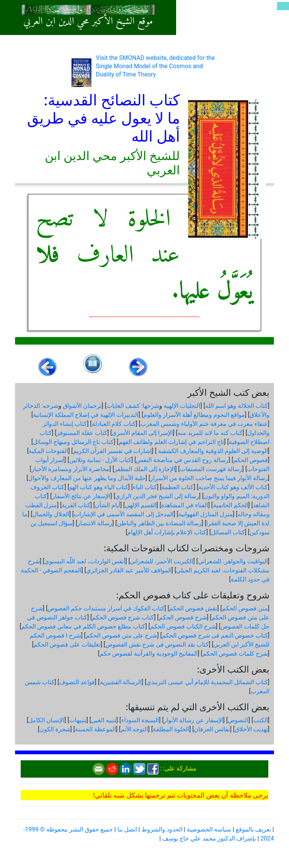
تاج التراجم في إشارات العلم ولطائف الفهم (171, 442)
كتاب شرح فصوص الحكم (123, 617)
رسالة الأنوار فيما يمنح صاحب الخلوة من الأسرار (209, 478)
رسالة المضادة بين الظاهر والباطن (159, 523)
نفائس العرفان (212, 729)
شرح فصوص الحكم (183, 617)
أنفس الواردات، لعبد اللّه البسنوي (85, 561)
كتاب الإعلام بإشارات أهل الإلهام (167, 532)
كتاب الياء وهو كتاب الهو (99, 487)
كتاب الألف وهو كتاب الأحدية (233, 487)
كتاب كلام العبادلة (114, 424)
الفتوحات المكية (48, 451)
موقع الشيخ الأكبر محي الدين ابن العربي (88, 22)
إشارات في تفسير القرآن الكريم (113, 451)
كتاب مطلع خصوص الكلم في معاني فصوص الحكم (83, 626)
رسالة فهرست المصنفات (211, 469)
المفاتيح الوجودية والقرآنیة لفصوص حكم (149, 654)
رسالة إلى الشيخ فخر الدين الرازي (157, 496)
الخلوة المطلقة (171, 729)
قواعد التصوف (77, 682)
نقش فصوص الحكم (193, 608)
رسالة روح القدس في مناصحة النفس (182, 460)
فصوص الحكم (251, 460)
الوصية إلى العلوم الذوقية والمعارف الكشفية (212, 451)
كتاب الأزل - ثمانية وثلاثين (100, 460)
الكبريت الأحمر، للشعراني (161, 561)
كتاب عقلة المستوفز (82, 433)
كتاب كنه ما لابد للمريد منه (210, 433)
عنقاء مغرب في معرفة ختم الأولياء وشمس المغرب (204, 424)
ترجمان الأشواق (82, 406)
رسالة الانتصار (95, 523)
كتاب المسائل (228, 532)
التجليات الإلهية (182, 406)
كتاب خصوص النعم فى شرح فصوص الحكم (215, 635)
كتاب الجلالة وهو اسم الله (237, 406)
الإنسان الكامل (46, 720)
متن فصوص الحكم (245, 608)
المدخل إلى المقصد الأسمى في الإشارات (124, 514)
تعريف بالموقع (253, 829)
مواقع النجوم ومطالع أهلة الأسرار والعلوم (194, 415)
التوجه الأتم (135, 729)
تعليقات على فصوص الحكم (67, 645)
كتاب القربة (76, 505)
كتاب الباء (145, 487)
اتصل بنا (127, 829)
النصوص (238, 720)
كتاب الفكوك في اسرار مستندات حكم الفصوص (106, 608)
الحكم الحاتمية (231, 505)
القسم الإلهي (141, 505)
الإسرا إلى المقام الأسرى (142, 433)
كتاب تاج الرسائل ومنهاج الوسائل (73, 442)
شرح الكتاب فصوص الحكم (183, 626)
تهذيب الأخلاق (251, 729)
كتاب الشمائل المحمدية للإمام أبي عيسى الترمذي (207, 682)
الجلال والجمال (51, 514)
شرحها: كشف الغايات (133, 406)
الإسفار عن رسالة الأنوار (193, 720)
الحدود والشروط (162, 829)
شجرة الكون (55, 729)
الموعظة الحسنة (95, 729)
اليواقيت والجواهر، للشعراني (233, 561)
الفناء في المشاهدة (185, 505)
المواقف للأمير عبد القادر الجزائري (129, 570)
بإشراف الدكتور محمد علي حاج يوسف (209, 838)
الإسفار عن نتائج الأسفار (81, 496)
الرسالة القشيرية (121, 682)
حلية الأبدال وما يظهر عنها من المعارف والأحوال (87, 478)
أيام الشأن (107, 505)
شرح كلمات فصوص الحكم (235, 654)
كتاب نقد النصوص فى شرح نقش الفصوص (157, 645)
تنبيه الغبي (104, 720)
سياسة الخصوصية (209, 829)
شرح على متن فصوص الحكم (122, 635)
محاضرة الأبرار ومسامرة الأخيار (70, 469)
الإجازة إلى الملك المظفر (144, 469)
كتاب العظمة (177, 487)
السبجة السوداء (140, 720)
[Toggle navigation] (283, 6)
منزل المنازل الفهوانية (206, 514)
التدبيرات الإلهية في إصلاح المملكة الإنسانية (86, 415)
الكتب (261, 720)
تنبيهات (78, 720)
